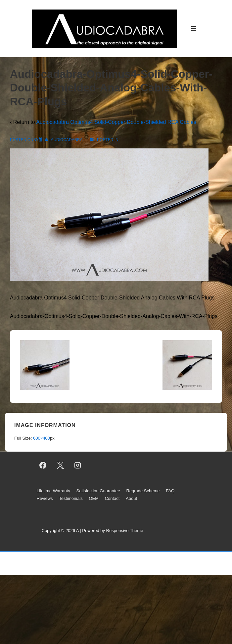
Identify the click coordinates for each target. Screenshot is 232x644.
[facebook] (43, 465)
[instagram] (78, 465)
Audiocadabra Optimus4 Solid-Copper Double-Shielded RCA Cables (116, 122)
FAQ (170, 491)
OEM (94, 498)
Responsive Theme (125, 531)
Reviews (45, 498)
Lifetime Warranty (53, 491)
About (131, 498)
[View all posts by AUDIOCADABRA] (64, 140)
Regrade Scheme (143, 491)
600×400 (42, 438)
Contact (112, 498)
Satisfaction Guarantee (98, 491)
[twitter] (60, 465)
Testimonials (71, 498)
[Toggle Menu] (194, 29)
